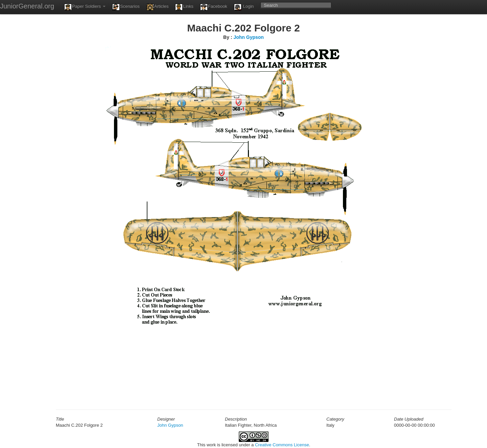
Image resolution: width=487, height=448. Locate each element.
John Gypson (248, 37)
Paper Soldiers (85, 7)
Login (244, 7)
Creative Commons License (282, 445)
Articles (158, 7)
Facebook (214, 7)
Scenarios (126, 7)
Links (184, 7)
